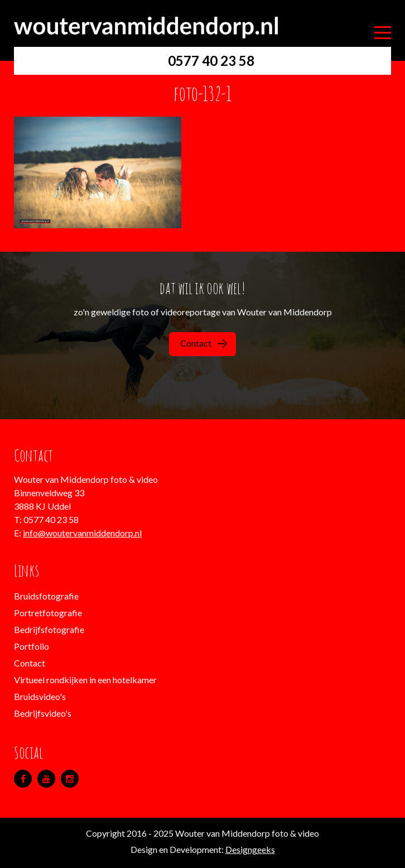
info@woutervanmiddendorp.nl (82, 533)
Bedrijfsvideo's (43, 713)
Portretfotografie (48, 613)
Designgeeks (250, 849)
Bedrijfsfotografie (49, 629)
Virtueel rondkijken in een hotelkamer (85, 680)
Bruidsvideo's (40, 696)
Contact (204, 343)
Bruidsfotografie (46, 596)
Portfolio (32, 646)
